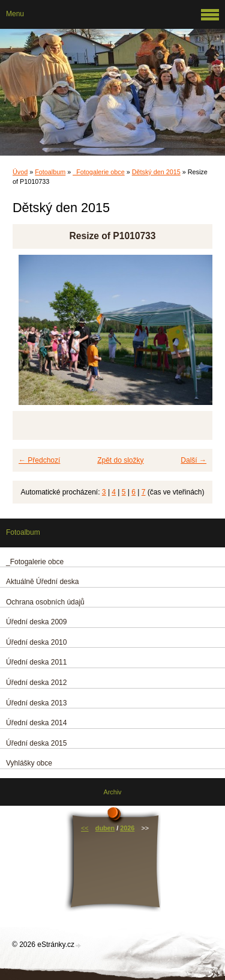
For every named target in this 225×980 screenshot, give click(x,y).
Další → (193, 460)
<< (85, 828)
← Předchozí (39, 460)
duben (105, 828)
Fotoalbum (50, 172)
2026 (127, 828)
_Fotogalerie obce (98, 172)
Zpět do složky (120, 460)
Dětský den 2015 (156, 172)
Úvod (20, 172)
